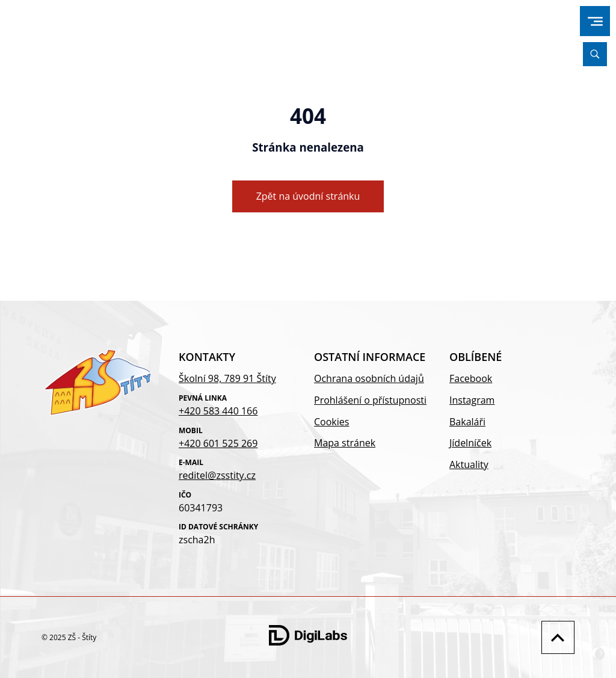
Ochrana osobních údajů (369, 378)
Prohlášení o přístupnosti (370, 400)
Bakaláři (467, 422)
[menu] (595, 21)
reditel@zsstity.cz (217, 475)
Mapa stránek (345, 443)
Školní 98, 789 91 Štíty (227, 378)
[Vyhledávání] (595, 54)
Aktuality (469, 464)
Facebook (471, 378)
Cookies (331, 422)
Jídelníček (470, 443)
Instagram (472, 400)
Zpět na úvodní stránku (308, 196)
